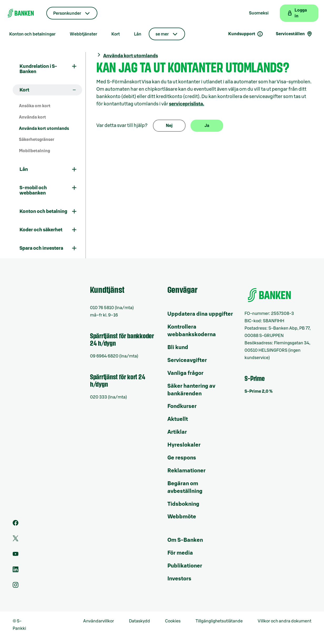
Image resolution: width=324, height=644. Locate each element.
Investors (179, 579)
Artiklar (177, 432)
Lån (138, 34)
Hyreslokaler (184, 445)
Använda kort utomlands (44, 129)
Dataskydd (139, 621)
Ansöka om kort (35, 106)
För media (180, 553)
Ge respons (182, 458)
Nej (169, 126)
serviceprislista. (187, 104)
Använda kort (33, 117)
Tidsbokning (183, 504)
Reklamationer (186, 471)
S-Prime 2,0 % (259, 391)
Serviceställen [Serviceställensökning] (294, 34)
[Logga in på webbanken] (299, 13)
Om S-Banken (185, 540)
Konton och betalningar (32, 34)
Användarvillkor (99, 621)
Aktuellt (178, 419)
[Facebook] (16, 524)
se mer (162, 34)
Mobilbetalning (34, 151)
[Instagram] (16, 586)
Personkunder (67, 13)
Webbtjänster (83, 34)
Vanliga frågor (185, 373)
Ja (207, 126)
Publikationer (185, 566)
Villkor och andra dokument (285, 621)
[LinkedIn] (16, 571)
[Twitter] (16, 540)
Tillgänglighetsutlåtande (219, 621)
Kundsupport (246, 34)
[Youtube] (16, 555)
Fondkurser (182, 406)
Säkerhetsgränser (37, 140)
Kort (116, 34)
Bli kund (178, 347)
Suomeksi (259, 13)
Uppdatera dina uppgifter (200, 314)
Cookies (173, 621)
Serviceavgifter (187, 360)
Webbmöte (182, 517)
